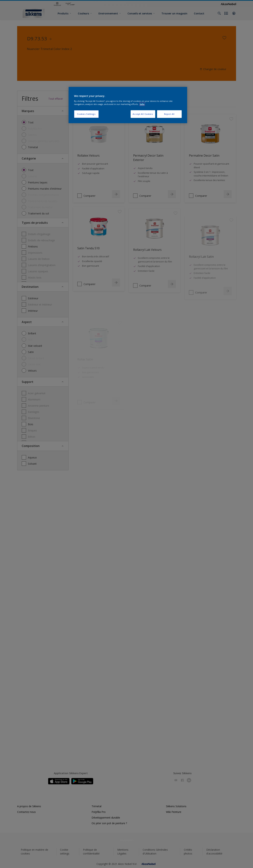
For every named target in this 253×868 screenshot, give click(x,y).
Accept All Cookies (143, 114)
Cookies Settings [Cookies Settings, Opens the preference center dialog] (86, 114)
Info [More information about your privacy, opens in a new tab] (142, 104)
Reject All (169, 114)
